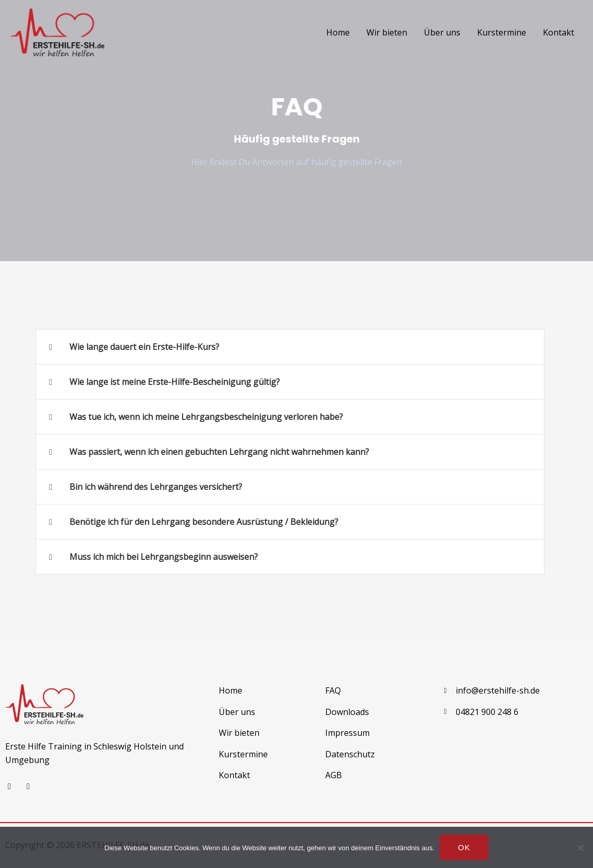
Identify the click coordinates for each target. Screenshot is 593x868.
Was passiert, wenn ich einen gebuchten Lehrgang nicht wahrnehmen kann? (219, 452)
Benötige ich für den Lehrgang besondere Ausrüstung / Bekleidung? (204, 522)
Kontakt (559, 32)
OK (464, 847)
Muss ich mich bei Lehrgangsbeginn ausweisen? (164, 557)
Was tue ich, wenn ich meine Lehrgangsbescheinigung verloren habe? (206, 417)
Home (338, 32)
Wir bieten (387, 32)
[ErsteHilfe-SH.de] (57, 31)
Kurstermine (502, 32)
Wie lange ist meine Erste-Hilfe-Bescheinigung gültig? (175, 382)
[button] (290, 347)
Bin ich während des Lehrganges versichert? (156, 487)
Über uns (442, 32)
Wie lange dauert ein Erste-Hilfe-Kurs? (144, 347)
